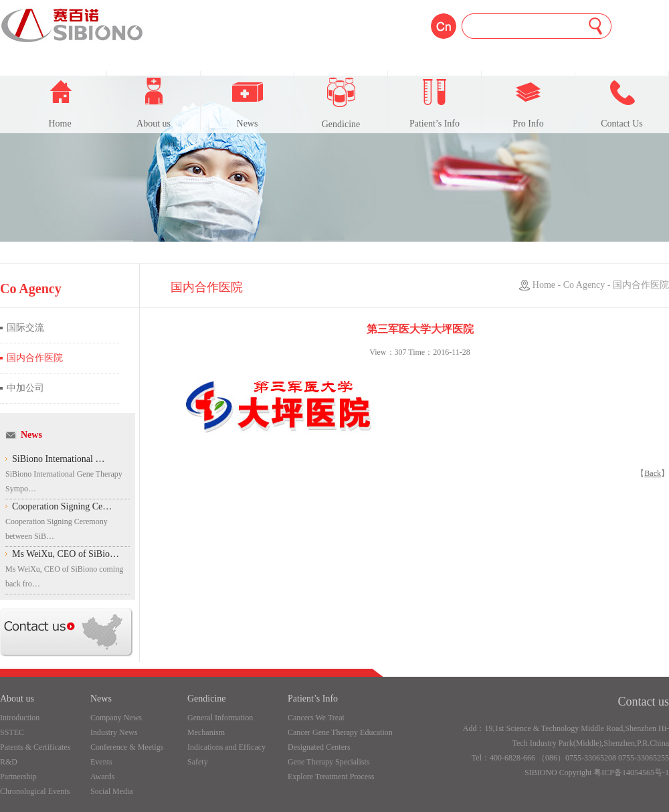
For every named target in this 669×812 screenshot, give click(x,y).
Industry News (114, 732)
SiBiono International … (58, 459)
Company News (116, 718)
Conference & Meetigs (127, 747)
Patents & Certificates (35, 747)
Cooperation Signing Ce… (62, 506)
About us (154, 103)
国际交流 (25, 328)
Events (101, 762)
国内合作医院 (35, 358)
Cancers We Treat (316, 718)
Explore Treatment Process (331, 777)
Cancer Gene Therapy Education (340, 732)
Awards (102, 777)
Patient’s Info (435, 103)
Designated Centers (319, 747)
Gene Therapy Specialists (328, 762)
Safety (198, 762)
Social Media (112, 791)
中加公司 (25, 388)
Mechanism (206, 732)
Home (60, 103)
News (248, 103)
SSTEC (12, 732)
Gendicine (341, 103)
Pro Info (528, 103)
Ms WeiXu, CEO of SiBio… (66, 554)
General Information (220, 718)
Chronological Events (35, 791)
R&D (9, 762)
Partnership (18, 777)
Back (653, 473)
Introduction (20, 718)
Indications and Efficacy (226, 747)
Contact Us (622, 103)
